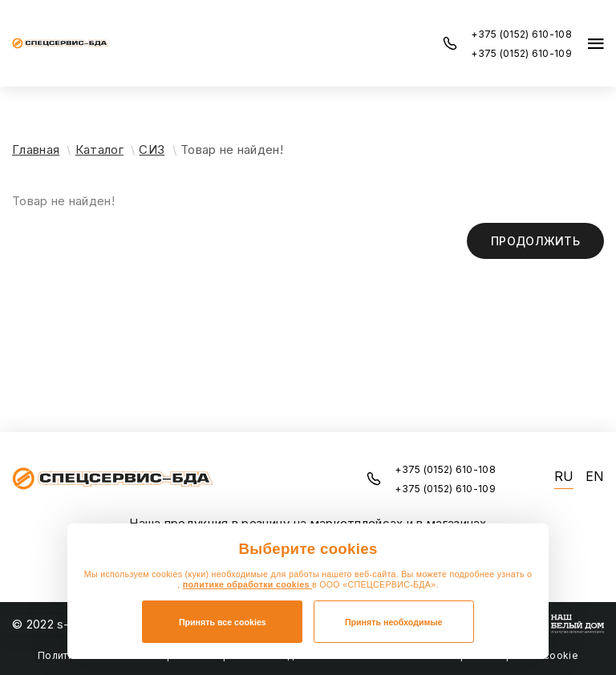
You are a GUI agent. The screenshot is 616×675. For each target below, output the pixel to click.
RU (564, 477)
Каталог (99, 150)
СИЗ (152, 150)
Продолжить (535, 241)
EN (595, 477)
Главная (36, 150)
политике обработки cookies (247, 584)
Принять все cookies (223, 622)
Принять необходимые (394, 622)
